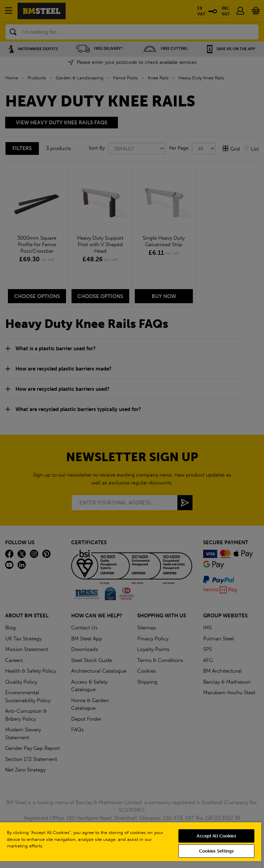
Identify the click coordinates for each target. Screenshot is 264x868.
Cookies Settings (217, 851)
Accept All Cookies (216, 836)
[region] (131, 845)
